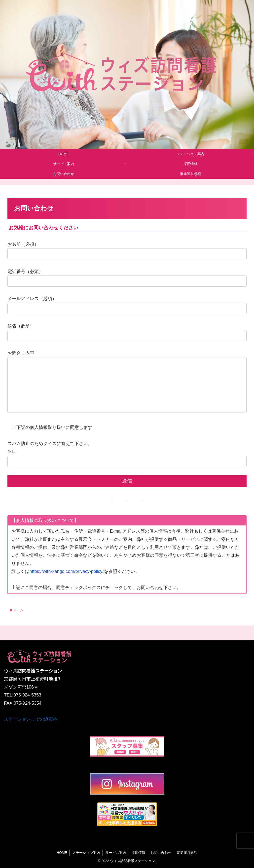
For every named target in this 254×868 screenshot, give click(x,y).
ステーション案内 (86, 853)
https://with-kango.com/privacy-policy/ (66, 581)
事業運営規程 (187, 853)
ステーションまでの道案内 (31, 719)
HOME (62, 853)
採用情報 (138, 853)
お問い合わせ (161, 853)
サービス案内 (116, 853)
